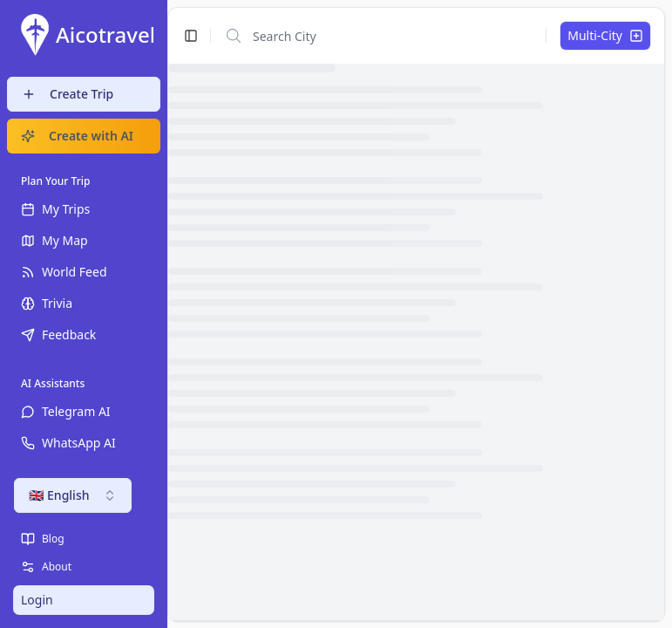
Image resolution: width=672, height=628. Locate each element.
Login (37, 600)
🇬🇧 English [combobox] (73, 495)
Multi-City (605, 35)
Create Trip (68, 94)
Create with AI (77, 136)
